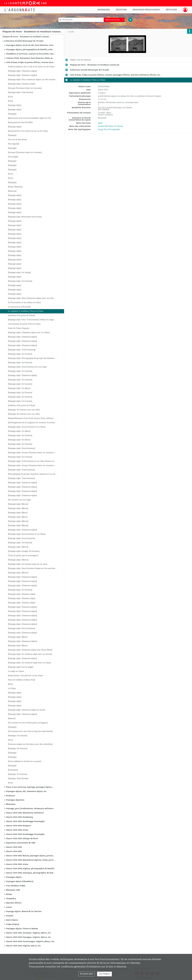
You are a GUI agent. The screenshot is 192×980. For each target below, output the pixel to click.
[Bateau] (12, 719)
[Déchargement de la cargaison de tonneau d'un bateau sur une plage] (32, 423)
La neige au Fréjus (16, 671)
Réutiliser (171, 10)
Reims (9, 894)
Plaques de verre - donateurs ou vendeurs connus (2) (27, 37)
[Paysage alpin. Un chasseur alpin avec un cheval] (30, 654)
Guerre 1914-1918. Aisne (17, 830)
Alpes (100, 123)
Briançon (11, 796)
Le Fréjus (12, 689)
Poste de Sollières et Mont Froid (22, 680)
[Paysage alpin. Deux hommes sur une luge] (27, 367)
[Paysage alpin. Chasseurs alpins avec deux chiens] (30, 650)
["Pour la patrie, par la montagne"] (23, 556)
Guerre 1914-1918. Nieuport (19, 826)
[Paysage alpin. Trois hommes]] (22, 350)
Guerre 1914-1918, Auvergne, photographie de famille (31, 873)
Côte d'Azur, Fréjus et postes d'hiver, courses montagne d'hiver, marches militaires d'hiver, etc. (31, 62)
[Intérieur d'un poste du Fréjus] (21, 315)
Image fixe (103, 129)
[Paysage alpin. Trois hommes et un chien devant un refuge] (32, 461)
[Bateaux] (12, 191)
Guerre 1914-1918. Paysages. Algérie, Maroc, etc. (29, 937)
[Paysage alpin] (15, 105)
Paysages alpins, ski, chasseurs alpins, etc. (27, 791)
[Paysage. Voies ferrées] (18, 779)
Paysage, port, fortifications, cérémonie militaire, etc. (31, 809)
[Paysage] (12, 114)
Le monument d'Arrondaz (19, 307)
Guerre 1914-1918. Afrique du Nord (22, 839)
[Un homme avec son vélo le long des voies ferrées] (30, 731)
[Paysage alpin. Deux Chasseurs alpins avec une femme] (32, 298)
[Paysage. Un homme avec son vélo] (24, 410)
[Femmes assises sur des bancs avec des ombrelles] (30, 744)
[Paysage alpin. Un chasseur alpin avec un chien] (29, 663)
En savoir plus (87, 974)
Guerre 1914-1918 (14, 847)
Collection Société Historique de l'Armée (24, 41)
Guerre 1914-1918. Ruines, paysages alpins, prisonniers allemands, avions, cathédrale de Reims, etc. (31, 856)
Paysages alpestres (15, 800)
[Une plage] (13, 157)
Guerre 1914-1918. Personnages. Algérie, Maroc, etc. (30, 942)
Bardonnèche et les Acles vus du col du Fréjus (28, 131)
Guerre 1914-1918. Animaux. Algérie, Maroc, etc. (29, 933)
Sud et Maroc (12, 920)
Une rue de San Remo (17, 140)
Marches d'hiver (14, 903)
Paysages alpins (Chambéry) (20, 881)
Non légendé (14, 144)
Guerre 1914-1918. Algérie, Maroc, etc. (24, 946)
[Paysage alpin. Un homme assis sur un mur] (28, 564)
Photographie (114, 129)
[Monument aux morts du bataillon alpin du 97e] (29, 118)
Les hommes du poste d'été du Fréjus (24, 324)
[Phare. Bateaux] (15, 187)
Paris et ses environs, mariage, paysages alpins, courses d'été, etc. (31, 787)
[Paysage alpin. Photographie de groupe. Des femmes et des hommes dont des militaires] (32, 358)
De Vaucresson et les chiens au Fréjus (24, 303)
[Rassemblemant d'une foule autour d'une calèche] (31, 418)
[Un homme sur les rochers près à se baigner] (28, 723)
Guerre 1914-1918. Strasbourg (19, 817)
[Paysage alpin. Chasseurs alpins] (22, 71)
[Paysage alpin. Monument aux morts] (25, 217)
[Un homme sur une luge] (19, 500)
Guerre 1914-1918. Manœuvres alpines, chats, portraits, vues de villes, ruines (31, 860)
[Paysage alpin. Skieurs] (18, 504)
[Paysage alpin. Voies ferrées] (20, 92)
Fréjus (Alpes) (13, 924)
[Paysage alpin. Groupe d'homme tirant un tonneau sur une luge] (32, 453)
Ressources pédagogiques (146, 10)
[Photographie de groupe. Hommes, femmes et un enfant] (32, 474)
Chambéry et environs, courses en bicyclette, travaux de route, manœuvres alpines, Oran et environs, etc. (31, 54)
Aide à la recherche (69, 24)
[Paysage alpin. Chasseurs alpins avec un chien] (29, 333)
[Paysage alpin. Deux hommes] (21, 448)
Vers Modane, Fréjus (16, 886)
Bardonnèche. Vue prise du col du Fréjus (26, 676)
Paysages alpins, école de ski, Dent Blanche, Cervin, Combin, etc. (31, 45)
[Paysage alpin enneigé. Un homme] (24, 551)
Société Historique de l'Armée (111, 126)
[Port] (10, 97)
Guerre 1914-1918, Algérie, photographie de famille (30, 869)
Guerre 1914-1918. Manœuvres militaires (25, 813)
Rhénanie (11, 804)
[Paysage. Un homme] (18, 736)
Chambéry (11, 899)
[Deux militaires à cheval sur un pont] (24, 761)
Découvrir (121, 10)
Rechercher (104, 10)
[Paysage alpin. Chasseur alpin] (22, 84)
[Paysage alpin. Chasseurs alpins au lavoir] (27, 710)
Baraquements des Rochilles (20, 123)
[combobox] (114, 20)
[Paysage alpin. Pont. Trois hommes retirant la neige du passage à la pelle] (32, 320)
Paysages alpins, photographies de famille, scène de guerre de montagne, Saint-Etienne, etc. (31, 50)
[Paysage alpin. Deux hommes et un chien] (27, 427)
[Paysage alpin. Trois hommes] (21, 470)
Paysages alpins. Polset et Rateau (22, 929)
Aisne (9, 907)
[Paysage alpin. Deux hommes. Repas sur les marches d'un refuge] (32, 568)
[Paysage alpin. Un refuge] (19, 273)
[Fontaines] (13, 770)
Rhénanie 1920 (13, 890)
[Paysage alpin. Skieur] (18, 513)
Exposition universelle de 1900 (21, 843)
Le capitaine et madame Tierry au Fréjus (26, 311)
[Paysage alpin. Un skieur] (19, 388)
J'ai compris (104, 974)
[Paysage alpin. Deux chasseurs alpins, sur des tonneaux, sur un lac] (32, 80)
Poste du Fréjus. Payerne (19, 328)
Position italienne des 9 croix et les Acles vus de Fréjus (31, 67)
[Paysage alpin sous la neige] (21, 667)
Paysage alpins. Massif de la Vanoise (24, 912)
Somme (10, 916)
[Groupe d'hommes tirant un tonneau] (25, 88)
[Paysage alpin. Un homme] (20, 281)
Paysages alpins (14, 877)
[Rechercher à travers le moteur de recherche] (82, 20)
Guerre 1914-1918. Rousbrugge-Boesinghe (25, 821)
